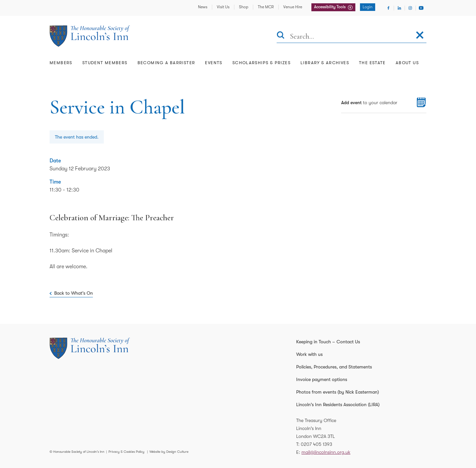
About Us (407, 63)
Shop (244, 7)
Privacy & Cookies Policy (126, 452)
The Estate (372, 63)
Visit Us (223, 7)
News (203, 7)
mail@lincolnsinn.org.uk (326, 452)
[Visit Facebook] (388, 8)
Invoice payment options (322, 379)
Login (368, 7)
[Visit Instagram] (410, 8)
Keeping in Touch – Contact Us (328, 342)
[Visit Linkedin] (399, 8)
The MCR (266, 7)
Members (61, 63)
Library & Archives (325, 63)
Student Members (105, 63)
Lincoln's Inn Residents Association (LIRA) (338, 404)
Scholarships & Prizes (261, 63)
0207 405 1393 (317, 444)
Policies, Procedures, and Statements (334, 367)
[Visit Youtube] (421, 8)
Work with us (309, 354)
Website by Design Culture (169, 452)
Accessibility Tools (330, 7)
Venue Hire (293, 7)
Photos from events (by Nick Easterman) (337, 392)
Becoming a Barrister (166, 63)
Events (214, 63)
